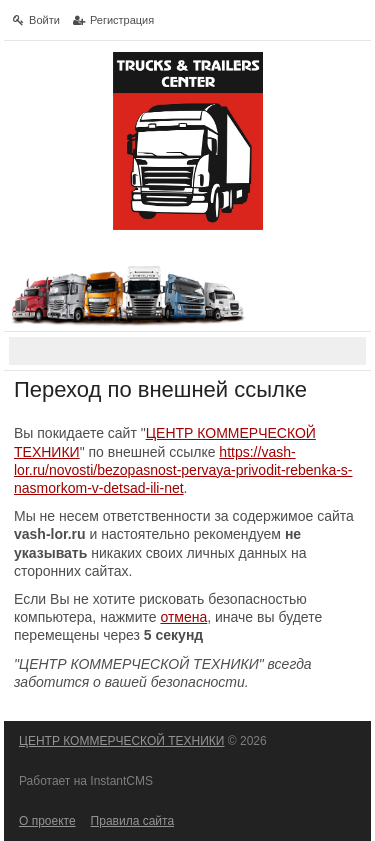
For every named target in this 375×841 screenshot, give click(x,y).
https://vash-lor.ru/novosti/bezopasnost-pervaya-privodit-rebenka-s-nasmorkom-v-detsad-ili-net (183, 470)
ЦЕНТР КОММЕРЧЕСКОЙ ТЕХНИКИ (121, 741)
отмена (183, 617)
